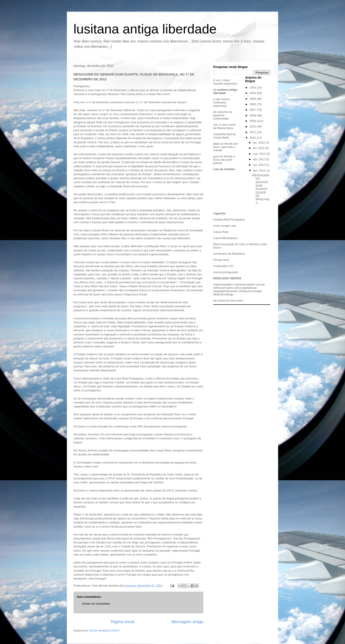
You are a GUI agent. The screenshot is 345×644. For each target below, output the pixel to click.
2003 (253, 87)
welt (216, 288)
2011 (253, 132)
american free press (230, 301)
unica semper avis (225, 226)
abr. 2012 (259, 159)
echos (238, 288)
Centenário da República (229, 254)
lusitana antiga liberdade (145, 29)
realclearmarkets (244, 284)
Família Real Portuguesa (229, 220)
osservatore (226, 288)
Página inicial (122, 622)
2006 (253, 104)
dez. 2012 (260, 170)
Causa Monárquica (225, 238)
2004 (253, 93)
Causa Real (221, 232)
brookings (227, 294)
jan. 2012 (259, 143)
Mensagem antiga (187, 622)
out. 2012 (259, 165)
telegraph (219, 291)
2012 (253, 138)
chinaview (231, 291)
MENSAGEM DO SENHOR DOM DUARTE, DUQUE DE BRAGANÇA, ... (261, 189)
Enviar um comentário (96, 604)
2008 (253, 115)
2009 (253, 121)
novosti (260, 284)
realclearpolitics (223, 284)
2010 (253, 126)
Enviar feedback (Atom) (105, 630)
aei (215, 301)
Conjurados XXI (223, 266)
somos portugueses (226, 272)
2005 (253, 99)
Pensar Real (221, 260)
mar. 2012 (260, 154)
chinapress (245, 291)
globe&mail (250, 288)
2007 (253, 110)
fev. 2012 (259, 148)
